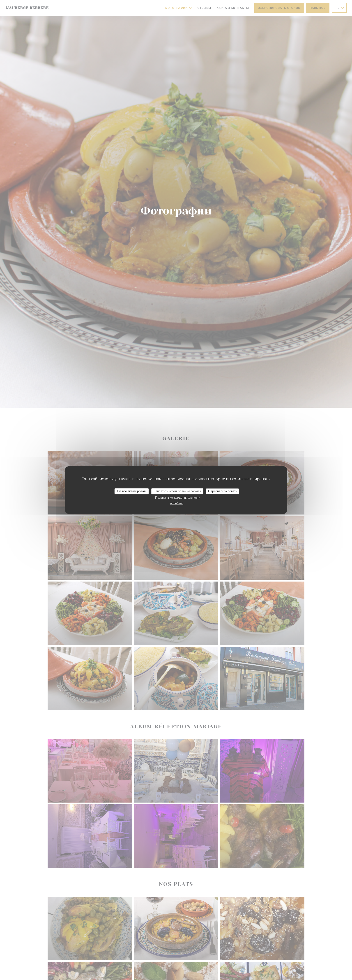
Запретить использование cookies (177, 491)
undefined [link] (177, 503)
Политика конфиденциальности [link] (178, 498)
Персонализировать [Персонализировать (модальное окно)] (222, 491)
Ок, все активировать (132, 491)
